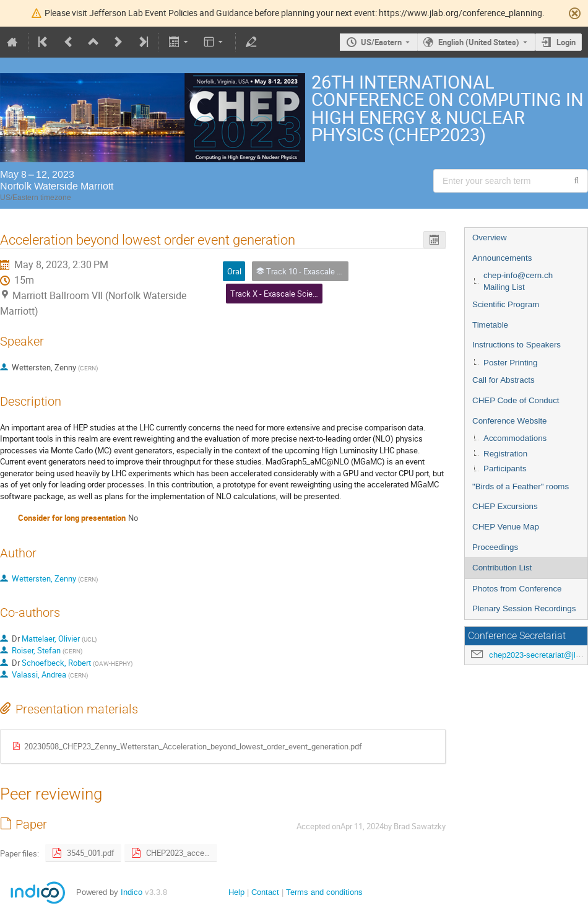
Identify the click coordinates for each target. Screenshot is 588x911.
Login (566, 42)
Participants (505, 469)
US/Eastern (381, 42)
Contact (265, 892)
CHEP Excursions (505, 506)
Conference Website (510, 421)
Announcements (502, 258)
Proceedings (495, 547)
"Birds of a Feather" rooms (521, 486)
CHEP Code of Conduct (516, 400)
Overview (490, 238)
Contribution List (502, 568)
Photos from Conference (517, 589)
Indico (132, 892)
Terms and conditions (324, 892)
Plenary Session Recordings (524, 608)
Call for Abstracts (504, 380)
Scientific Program (506, 304)
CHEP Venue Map (506, 527)
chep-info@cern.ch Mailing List (518, 281)
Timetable (490, 325)
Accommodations (515, 438)
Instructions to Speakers (517, 345)
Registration (505, 454)
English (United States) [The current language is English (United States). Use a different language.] (479, 42)
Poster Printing (510, 363)
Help (236, 892)
